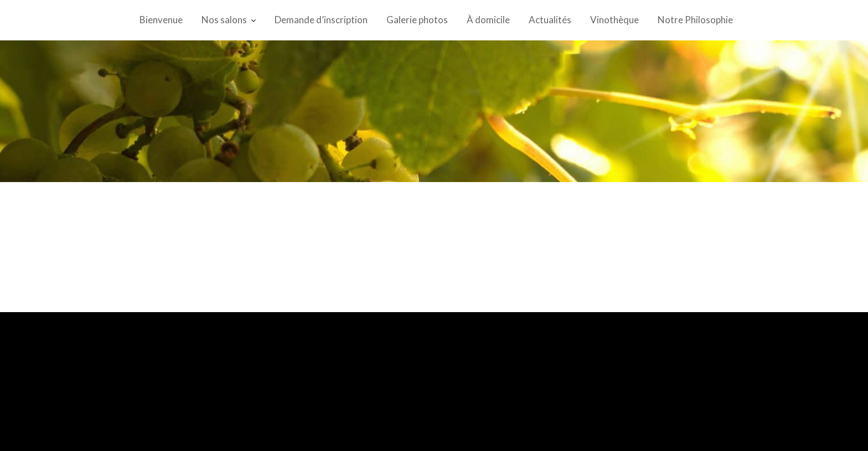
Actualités (550, 20)
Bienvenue (161, 20)
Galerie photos (417, 20)
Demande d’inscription (321, 20)
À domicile (488, 20)
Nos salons (224, 20)
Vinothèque (614, 20)
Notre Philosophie (695, 20)
